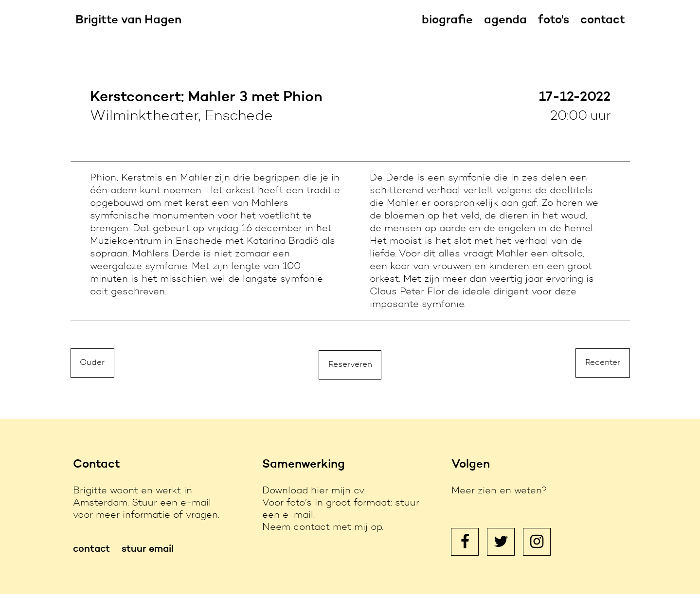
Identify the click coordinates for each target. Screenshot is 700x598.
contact (603, 20)
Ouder (94, 366)
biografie (447, 20)
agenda (505, 20)
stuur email (148, 553)
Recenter (601, 366)
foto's (554, 20)
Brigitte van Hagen (128, 20)
